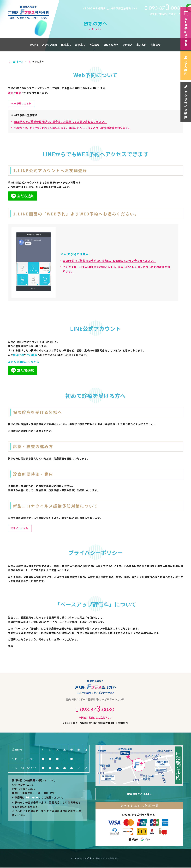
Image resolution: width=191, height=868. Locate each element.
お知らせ (156, 45)
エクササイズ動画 (186, 102)
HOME (34, 45)
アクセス (128, 45)
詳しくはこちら (20, 529)
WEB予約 (19, 355)
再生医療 (94, 45)
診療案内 (80, 45)
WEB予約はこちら (186, 28)
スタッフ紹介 (50, 45)
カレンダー (32, 798)
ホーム (18, 61)
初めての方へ (111, 45)
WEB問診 (32, 355)
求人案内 (186, 66)
